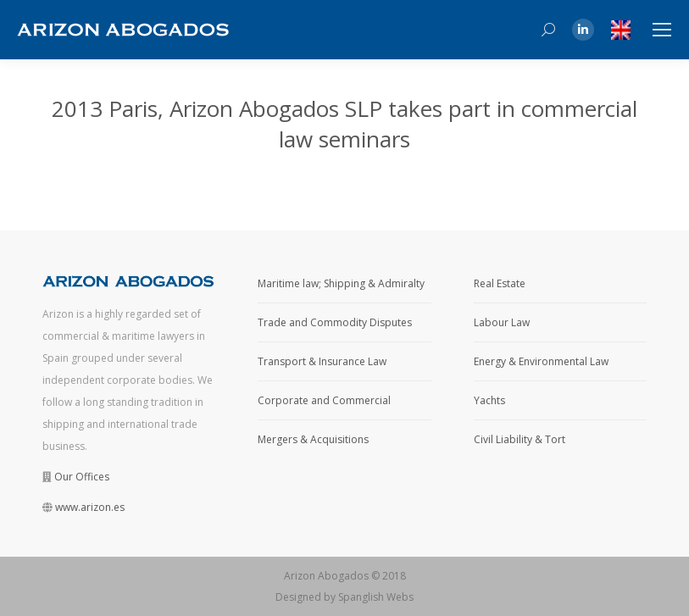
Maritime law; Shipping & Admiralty (341, 283)
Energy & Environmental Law (541, 361)
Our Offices (82, 477)
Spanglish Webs (376, 597)
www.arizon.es (90, 507)
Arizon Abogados (326, 576)
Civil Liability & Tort (520, 439)
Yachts (489, 400)
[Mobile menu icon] (662, 30)
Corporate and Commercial (324, 400)
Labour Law (502, 322)
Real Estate (500, 283)
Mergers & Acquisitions (313, 439)
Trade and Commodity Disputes (335, 322)
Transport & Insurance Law (322, 361)
